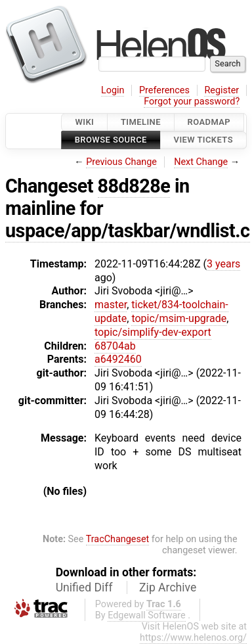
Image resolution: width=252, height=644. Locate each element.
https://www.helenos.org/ (193, 638)
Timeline (141, 122)
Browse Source (111, 140)
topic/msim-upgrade (179, 318)
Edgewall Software (147, 615)
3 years (223, 264)
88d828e (134, 186)
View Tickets (203, 140)
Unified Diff (84, 587)
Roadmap (209, 122)
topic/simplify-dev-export (153, 332)
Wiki (84, 122)
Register (221, 90)
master (111, 305)
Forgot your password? (192, 102)
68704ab (115, 346)
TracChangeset (118, 539)
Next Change (201, 162)
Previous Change (121, 162)
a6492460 (118, 359)
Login (113, 90)
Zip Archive (168, 587)
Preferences (164, 90)
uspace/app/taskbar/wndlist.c (128, 231)
